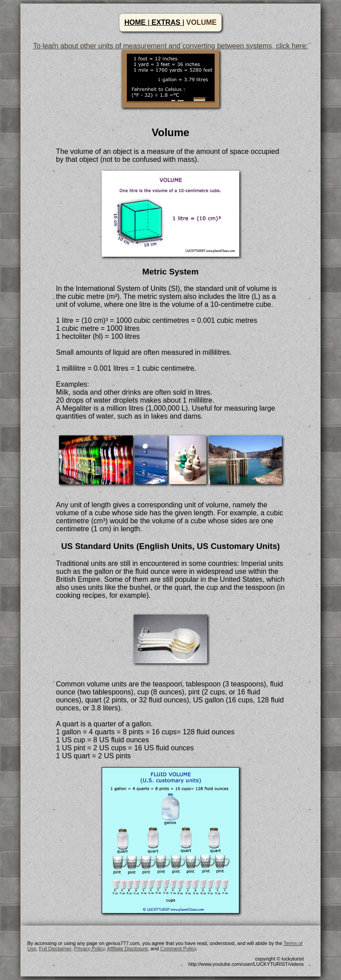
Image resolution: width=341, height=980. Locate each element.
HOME (136, 22)
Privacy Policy (89, 949)
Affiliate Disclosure (127, 949)
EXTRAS (166, 22)
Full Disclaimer (55, 949)
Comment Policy (178, 949)
